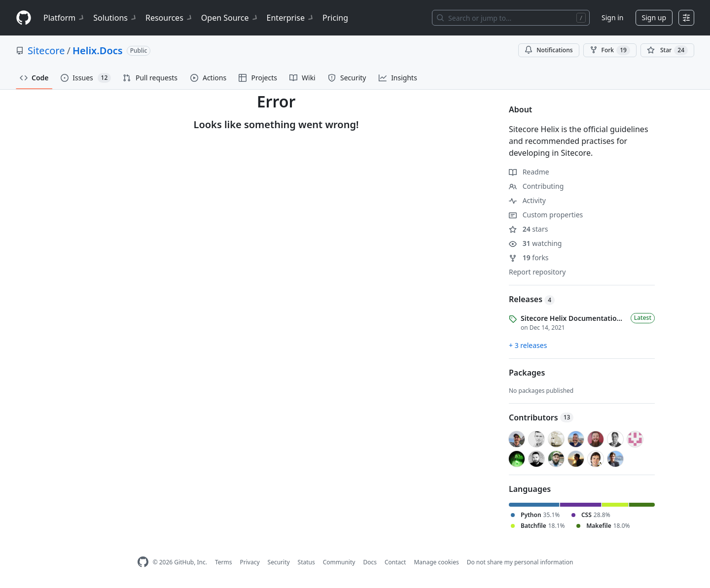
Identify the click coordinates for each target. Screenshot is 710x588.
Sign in (612, 17)
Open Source (230, 18)
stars (528, 229)
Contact (395, 562)
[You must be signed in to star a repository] (667, 50)
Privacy (250, 562)
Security (279, 562)
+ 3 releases (528, 345)
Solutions (115, 18)
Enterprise (291, 18)
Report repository (537, 272)
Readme (529, 172)
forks (529, 258)
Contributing (536, 186)
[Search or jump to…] (511, 18)
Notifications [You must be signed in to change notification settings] (549, 50)
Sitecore (46, 51)
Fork (610, 50)
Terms (224, 562)
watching (535, 243)
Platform (64, 18)
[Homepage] (24, 18)
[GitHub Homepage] (143, 562)
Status (306, 562)
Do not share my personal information (520, 562)
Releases (532, 299)
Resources (169, 18)
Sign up (654, 17)
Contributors (541, 417)
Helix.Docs (98, 51)
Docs (370, 562)
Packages (527, 373)
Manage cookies (436, 562)
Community (339, 562)
